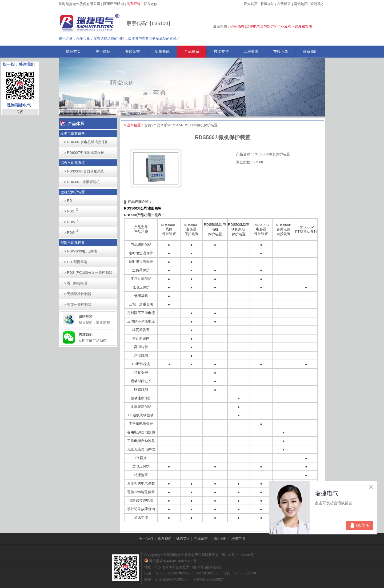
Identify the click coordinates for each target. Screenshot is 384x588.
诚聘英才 (317, 4)
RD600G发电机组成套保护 (86, 142)
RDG (73, 231)
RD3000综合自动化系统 (84, 171)
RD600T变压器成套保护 (84, 153)
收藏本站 (267, 4)
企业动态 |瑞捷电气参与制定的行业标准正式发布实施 (271, 27)
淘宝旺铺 (134, 4)
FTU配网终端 (76, 262)
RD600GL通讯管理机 (82, 182)
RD (68, 201)
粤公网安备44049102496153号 (171, 561)
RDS (73, 210)
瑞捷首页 (73, 51)
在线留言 (284, 4)
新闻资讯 (162, 51)
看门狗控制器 (76, 283)
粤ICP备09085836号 (238, 555)
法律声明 (238, 539)
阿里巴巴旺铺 (114, 4)
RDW (73, 220)
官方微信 (150, 4)
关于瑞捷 (103, 51)
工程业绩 (251, 51)
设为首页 (251, 4)
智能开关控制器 (78, 305)
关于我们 (146, 539)
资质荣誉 (133, 51)
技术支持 (221, 51)
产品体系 (192, 51)
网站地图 (301, 4)
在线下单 (281, 51)
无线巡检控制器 (78, 294)
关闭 (20, 112)
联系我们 (310, 51)
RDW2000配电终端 (80, 251)
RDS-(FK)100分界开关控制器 (88, 273)
